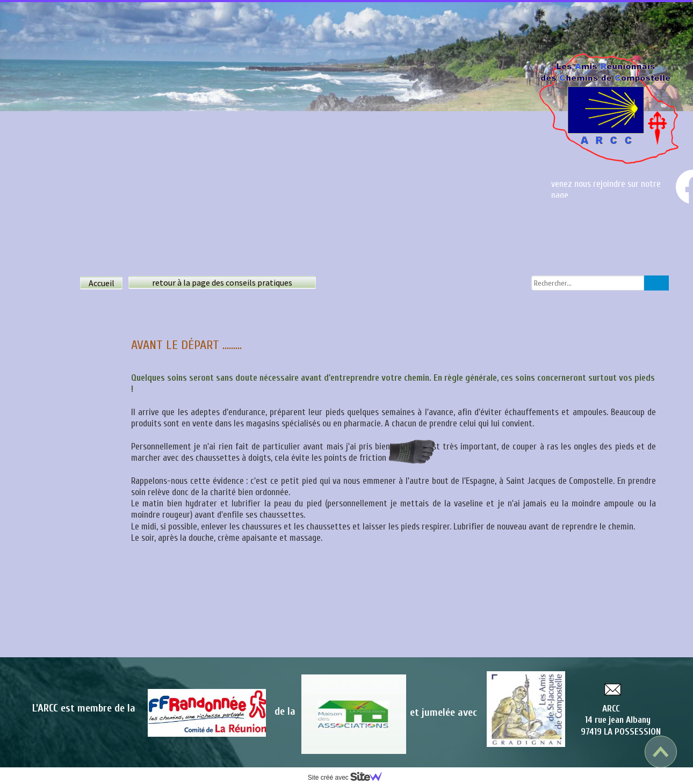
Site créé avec (349, 778)
